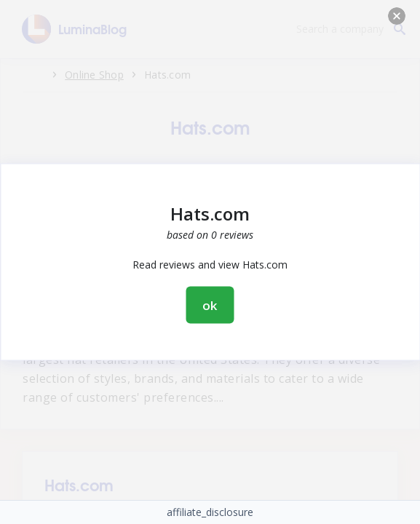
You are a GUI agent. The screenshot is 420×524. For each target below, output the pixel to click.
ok (210, 305)
